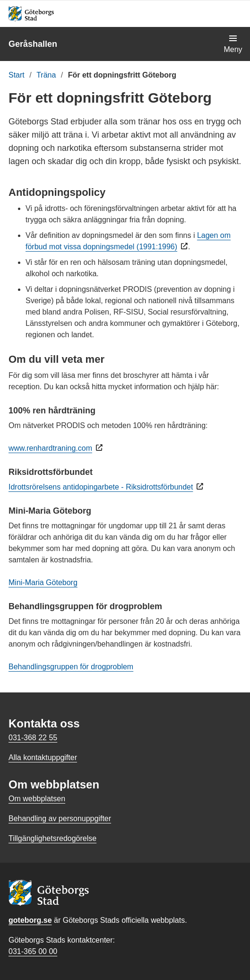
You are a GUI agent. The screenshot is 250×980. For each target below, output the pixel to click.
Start (17, 75)
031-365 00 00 (33, 951)
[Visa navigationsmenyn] (233, 44)
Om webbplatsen (37, 799)
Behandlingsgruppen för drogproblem (71, 667)
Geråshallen (33, 44)
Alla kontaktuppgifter (43, 757)
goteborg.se (30, 920)
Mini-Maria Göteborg (43, 582)
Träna (46, 75)
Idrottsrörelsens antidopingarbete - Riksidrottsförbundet (101, 487)
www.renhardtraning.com (50, 448)
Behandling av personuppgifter (60, 818)
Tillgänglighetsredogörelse (52, 838)
